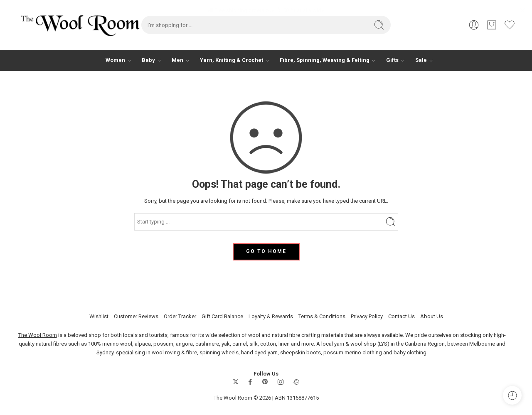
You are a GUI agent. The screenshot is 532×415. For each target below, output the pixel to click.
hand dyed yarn (259, 352)
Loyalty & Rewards (271, 316)
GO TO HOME (266, 251)
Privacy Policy (367, 316)
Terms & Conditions (322, 316)
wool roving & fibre (174, 352)
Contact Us (401, 316)
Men (177, 60)
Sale (421, 60)
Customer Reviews (136, 316)
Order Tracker (180, 316)
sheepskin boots (300, 352)
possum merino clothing (353, 352)
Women (115, 60)
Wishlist (99, 316)
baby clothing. (411, 352)
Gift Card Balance (222, 316)
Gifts (392, 60)
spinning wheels (219, 352)
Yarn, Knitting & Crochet (232, 60)
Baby (148, 60)
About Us (432, 316)
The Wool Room (38, 335)
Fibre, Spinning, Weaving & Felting (325, 60)
